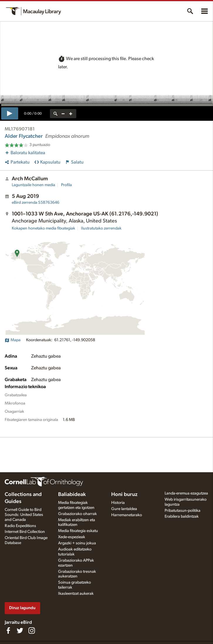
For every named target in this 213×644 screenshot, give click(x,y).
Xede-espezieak (72, 537)
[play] (10, 113)
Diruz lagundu (22, 608)
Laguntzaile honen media (33, 185)
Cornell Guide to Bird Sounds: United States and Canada (24, 515)
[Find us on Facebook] (8, 631)
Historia (118, 503)
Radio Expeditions (20, 526)
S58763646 (35, 203)
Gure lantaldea (124, 509)
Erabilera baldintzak (182, 516)
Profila (66, 185)
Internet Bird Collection (25, 532)
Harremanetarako (127, 515)
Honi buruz (124, 495)
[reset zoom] (55, 114)
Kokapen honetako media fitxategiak (43, 228)
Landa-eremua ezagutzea (186, 493)
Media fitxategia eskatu (78, 531)
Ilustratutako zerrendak (101, 228)
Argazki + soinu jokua (77, 543)
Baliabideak (72, 495)
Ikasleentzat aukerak (76, 594)
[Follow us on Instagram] (32, 631)
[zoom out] (63, 114)
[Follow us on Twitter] (20, 631)
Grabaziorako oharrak (77, 514)
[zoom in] (71, 114)
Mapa (13, 340)
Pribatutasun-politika (182, 511)
